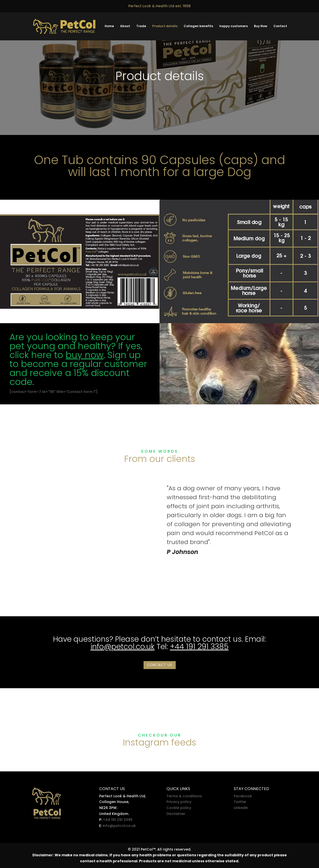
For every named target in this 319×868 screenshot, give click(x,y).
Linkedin (241, 808)
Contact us (160, 665)
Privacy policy (179, 802)
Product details (165, 27)
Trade (141, 27)
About (125, 27)
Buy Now (261, 27)
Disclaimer (176, 814)
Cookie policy (179, 808)
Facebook (243, 796)
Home (109, 27)
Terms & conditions (184, 796)
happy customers (234, 27)
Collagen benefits (198, 27)
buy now (84, 355)
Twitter (240, 802)
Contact (280, 27)
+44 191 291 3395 (118, 820)
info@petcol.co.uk (122, 647)
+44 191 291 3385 (199, 647)
